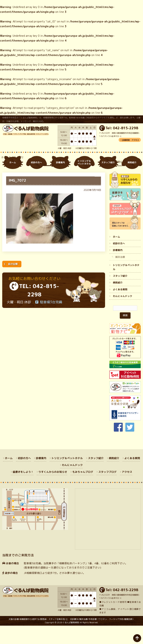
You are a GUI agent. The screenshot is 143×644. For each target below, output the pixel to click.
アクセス (127, 490)
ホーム (5, 176)
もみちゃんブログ (83, 490)
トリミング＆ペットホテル (126, 286)
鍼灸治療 (120, 275)
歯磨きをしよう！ (23, 490)
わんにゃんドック (123, 315)
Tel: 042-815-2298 (122, 128)
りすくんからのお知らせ (53, 490)
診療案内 (118, 269)
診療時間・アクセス (131, 140)
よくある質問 (120, 308)
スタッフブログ (108, 490)
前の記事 (13, 282)
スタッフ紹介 (120, 294)
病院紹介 (118, 301)
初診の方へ (119, 262)
